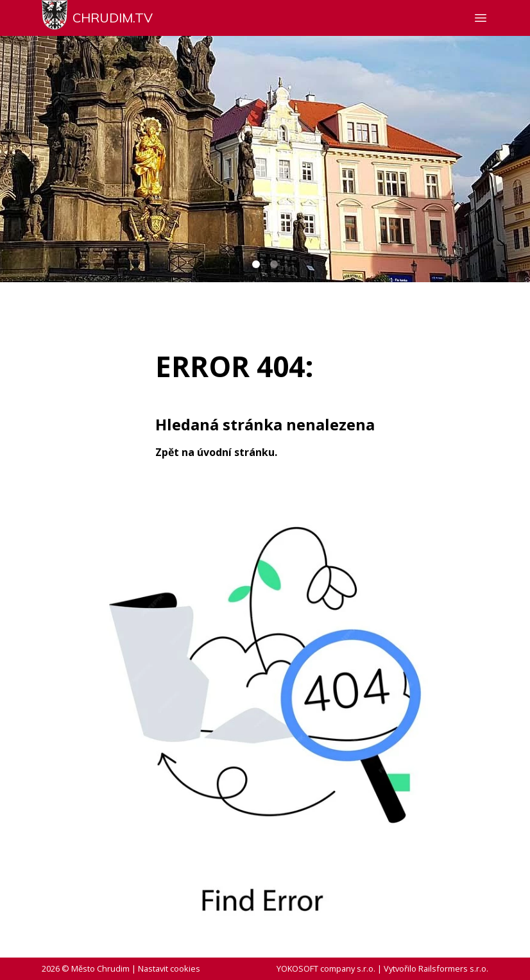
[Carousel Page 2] (274, 264)
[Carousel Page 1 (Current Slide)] (256, 264)
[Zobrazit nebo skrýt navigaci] (481, 18)
